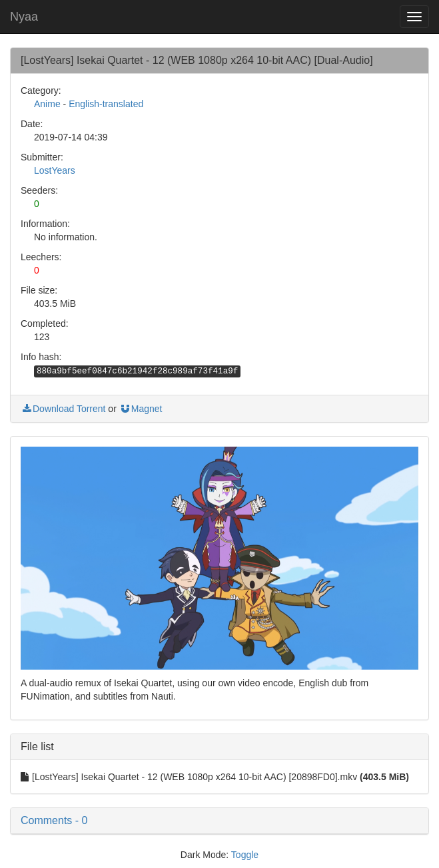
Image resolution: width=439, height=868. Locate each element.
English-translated (106, 104)
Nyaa (24, 17)
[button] (219, 821)
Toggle (245, 855)
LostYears (55, 170)
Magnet (141, 409)
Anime (47, 104)
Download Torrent (63, 409)
